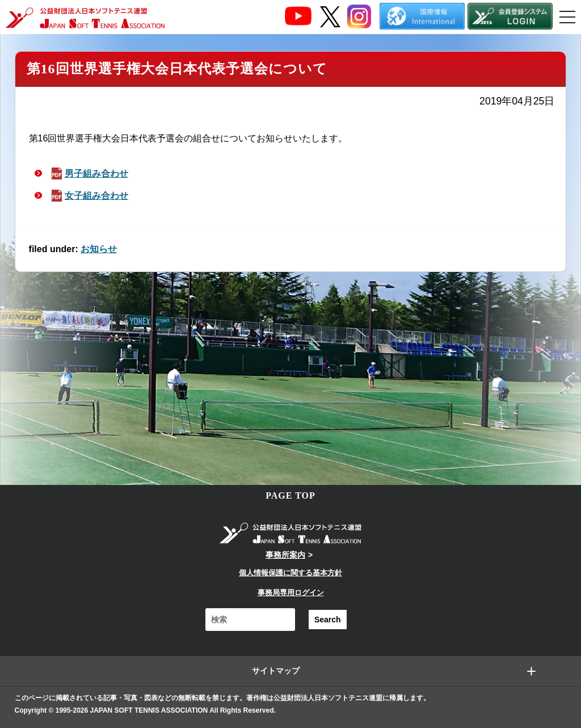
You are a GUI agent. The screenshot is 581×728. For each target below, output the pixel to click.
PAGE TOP (290, 495)
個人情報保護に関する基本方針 (290, 573)
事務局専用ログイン (291, 593)
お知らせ (99, 249)
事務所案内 (285, 555)
